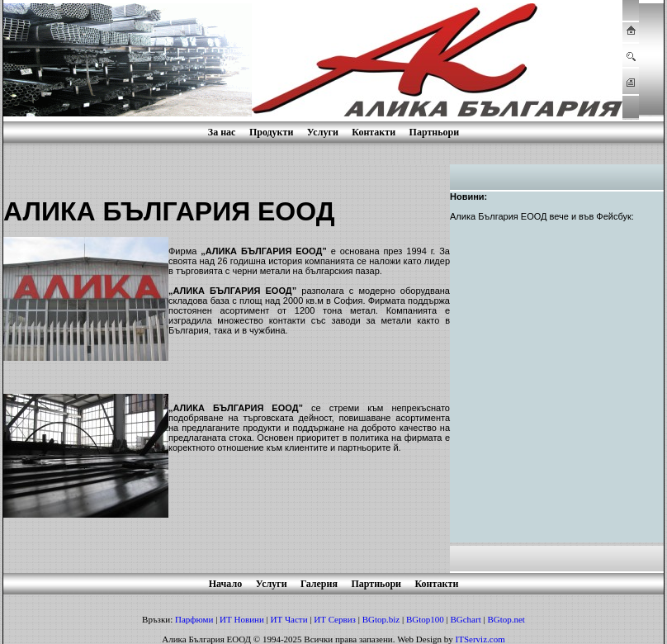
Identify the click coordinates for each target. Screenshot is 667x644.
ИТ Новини (242, 619)
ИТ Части (289, 619)
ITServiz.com (480, 639)
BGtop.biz (381, 619)
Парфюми (194, 619)
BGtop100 (425, 619)
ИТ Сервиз (335, 619)
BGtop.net (506, 619)
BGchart (465, 619)
